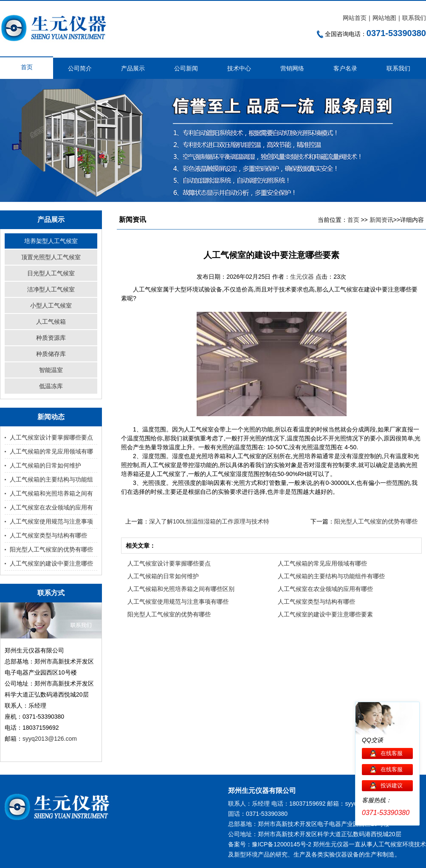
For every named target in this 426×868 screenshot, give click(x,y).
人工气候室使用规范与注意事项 (51, 521)
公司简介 (80, 68)
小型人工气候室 (51, 305)
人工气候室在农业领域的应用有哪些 (325, 589)
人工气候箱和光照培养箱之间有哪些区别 (181, 589)
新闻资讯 (381, 220)
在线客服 (392, 753)
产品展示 (133, 68)
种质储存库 (51, 354)
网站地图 (384, 18)
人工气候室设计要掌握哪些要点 (51, 437)
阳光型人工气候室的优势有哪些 (51, 549)
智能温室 (51, 370)
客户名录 (345, 68)
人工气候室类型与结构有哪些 (48, 535)
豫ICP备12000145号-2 (282, 844)
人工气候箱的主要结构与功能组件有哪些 (331, 576)
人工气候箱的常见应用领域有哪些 (322, 563)
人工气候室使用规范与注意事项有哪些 (178, 602)
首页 (27, 67)
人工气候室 (387, 844)
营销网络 (292, 68)
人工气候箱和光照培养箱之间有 (51, 493)
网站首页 (355, 18)
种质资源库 (51, 338)
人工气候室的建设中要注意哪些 (51, 563)
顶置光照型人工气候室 (51, 257)
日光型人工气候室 (51, 273)
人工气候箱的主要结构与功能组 (51, 479)
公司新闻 (186, 68)
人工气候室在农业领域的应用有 (51, 507)
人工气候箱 (51, 322)
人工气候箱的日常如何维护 (45, 465)
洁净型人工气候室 (51, 289)
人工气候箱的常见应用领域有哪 (51, 451)
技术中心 (239, 68)
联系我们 (414, 18)
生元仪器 (303, 277)
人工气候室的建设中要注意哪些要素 (325, 614)
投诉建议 (392, 785)
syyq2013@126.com (50, 739)
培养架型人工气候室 (51, 241)
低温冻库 (51, 386)
